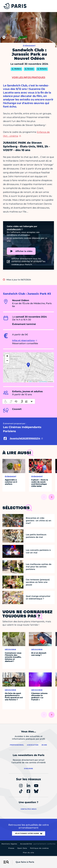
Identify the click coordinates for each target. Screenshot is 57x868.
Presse (11, 848)
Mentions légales (9, 844)
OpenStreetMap (43, 382)
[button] (28, 365)
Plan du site (28, 853)
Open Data (22, 848)
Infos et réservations (23, 340)
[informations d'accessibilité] (19, 401)
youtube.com (14, 229)
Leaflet (29, 382)
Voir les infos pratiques (28, 77)
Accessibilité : (38, 844)
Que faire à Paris (25, 862)
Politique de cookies (39, 848)
